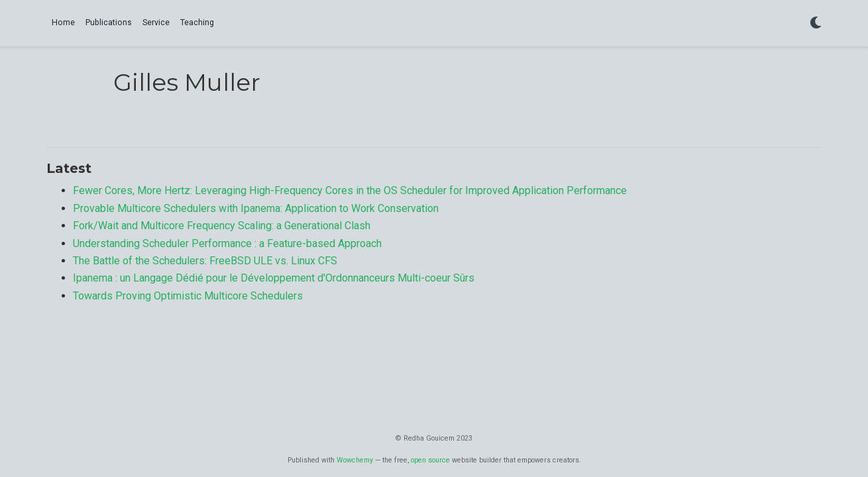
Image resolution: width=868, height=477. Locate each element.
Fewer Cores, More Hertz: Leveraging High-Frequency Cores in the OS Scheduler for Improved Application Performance (350, 190)
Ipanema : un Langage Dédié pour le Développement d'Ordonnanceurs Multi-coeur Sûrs (274, 278)
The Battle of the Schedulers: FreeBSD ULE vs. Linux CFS (205, 261)
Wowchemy (355, 460)
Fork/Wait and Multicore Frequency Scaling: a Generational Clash (222, 226)
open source (430, 460)
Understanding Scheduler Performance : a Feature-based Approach (227, 243)
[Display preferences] (816, 24)
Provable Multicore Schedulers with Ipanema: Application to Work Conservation (256, 208)
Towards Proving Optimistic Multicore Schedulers (188, 296)
